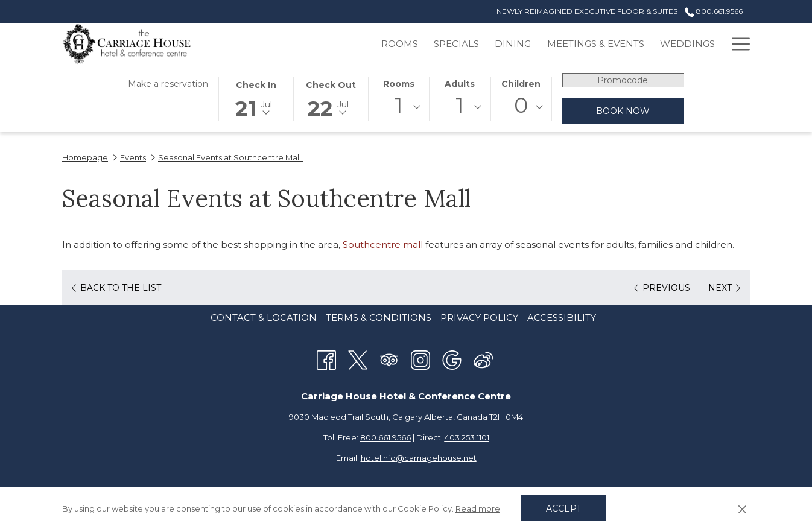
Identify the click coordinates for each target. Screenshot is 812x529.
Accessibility (562, 318)
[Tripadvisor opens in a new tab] (389, 359)
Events (133, 157)
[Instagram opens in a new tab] (420, 359)
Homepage (85, 157)
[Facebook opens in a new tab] (326, 359)
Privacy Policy (479, 318)
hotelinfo (419, 458)
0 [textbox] (521, 105)
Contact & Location (264, 318)
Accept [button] (563, 508)
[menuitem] (342, 44)
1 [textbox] (399, 105)
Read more (478, 508)
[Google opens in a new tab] (452, 359)
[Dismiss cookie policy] (742, 508)
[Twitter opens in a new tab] (358, 359)
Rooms (399, 84)
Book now (623, 111)
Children (521, 84)
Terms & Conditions (379, 318)
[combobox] (399, 107)
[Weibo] (483, 359)
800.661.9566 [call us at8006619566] (714, 11)
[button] (256, 98)
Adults (460, 84)
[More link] (736, 44)
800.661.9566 (385, 437)
